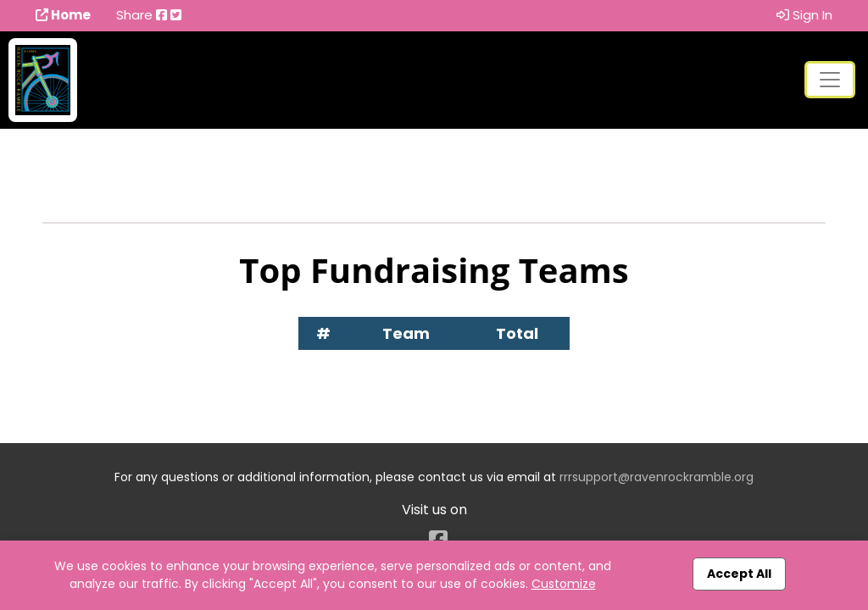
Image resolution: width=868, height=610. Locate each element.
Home (63, 15)
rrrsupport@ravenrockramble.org (657, 477)
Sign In (804, 15)
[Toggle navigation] (830, 80)
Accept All (739, 574)
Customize (564, 584)
